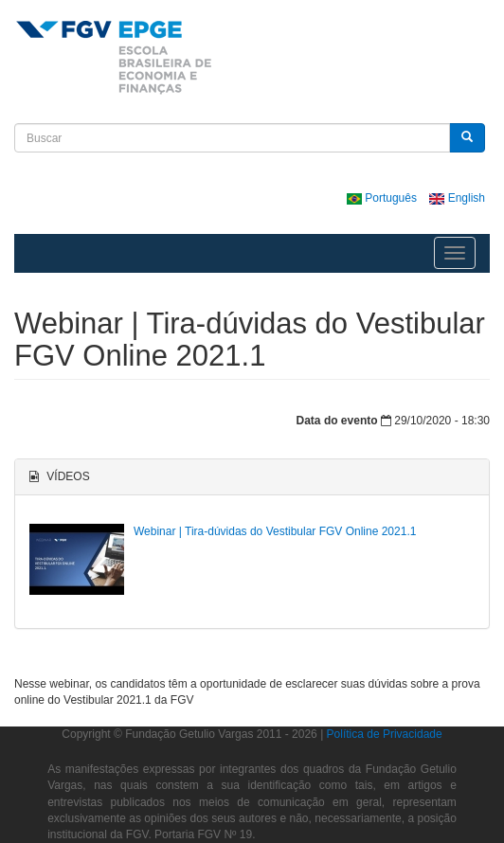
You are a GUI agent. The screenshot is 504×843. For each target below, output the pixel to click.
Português (383, 198)
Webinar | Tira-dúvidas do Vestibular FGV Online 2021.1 (275, 531)
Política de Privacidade (385, 734)
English (457, 198)
